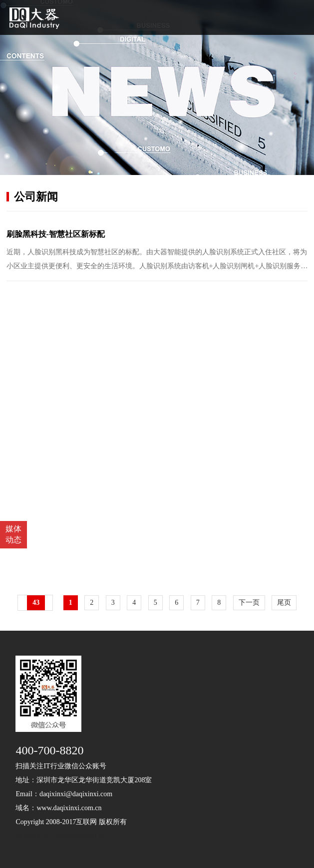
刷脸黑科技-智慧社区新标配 (56, 234)
